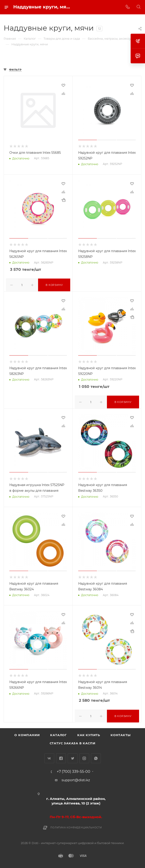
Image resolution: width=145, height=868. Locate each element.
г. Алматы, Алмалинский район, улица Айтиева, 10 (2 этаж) (76, 800)
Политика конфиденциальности (76, 826)
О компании (27, 734)
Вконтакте (49, 757)
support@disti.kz (76, 779)
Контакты (120, 734)
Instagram (84, 757)
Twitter (73, 757)
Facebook (61, 757)
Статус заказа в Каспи (73, 742)
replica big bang (17, 60)
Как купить (89, 734)
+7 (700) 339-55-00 (74, 771)
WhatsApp (96, 757)
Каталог (58, 734)
